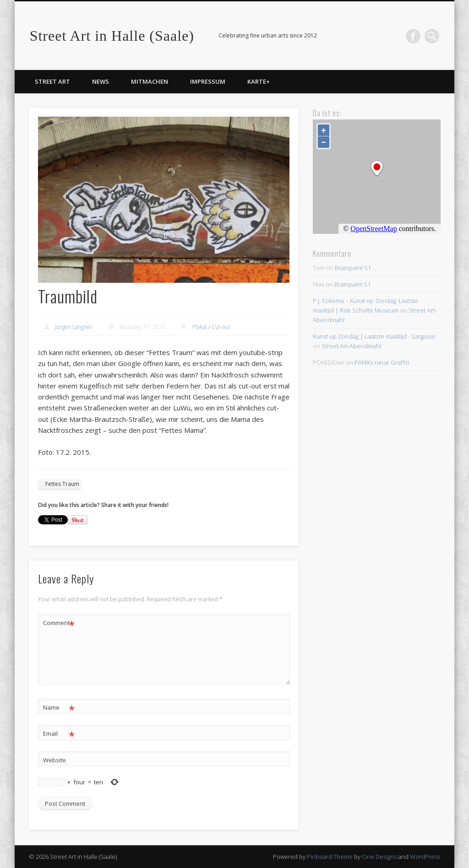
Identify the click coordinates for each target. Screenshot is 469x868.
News (101, 81)
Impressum (208, 81)
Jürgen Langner (74, 327)
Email (59, 734)
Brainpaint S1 (353, 268)
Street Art (52, 81)
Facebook (413, 36)
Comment (59, 623)
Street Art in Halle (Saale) (112, 36)
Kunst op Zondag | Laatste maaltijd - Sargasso (374, 336)
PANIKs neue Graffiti (382, 362)
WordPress (425, 857)
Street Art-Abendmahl (351, 346)
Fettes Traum (62, 484)
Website (55, 760)
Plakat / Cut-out (211, 327)
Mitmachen (150, 81)
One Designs (379, 857)
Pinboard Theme (330, 857)
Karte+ (259, 81)
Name (59, 708)
